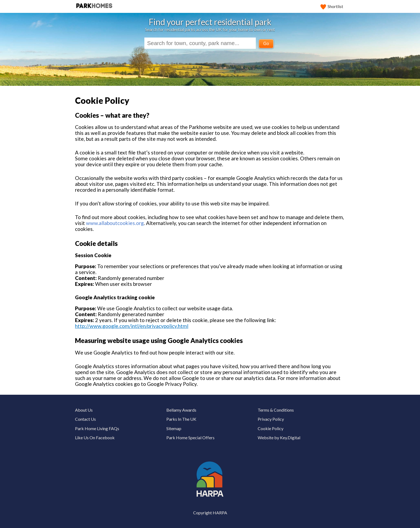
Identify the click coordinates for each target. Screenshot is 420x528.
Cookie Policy (271, 428)
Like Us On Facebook (95, 437)
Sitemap (174, 428)
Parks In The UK (181, 419)
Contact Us (85, 419)
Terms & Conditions (276, 410)
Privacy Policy (271, 419)
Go (266, 44)
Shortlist (332, 6)
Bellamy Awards (181, 410)
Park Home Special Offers (190, 437)
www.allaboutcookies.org (115, 223)
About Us (84, 410)
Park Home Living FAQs (97, 428)
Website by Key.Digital (279, 437)
